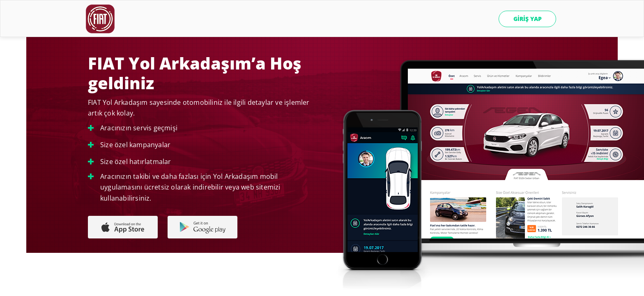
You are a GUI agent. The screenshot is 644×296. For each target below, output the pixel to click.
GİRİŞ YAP (528, 19)
